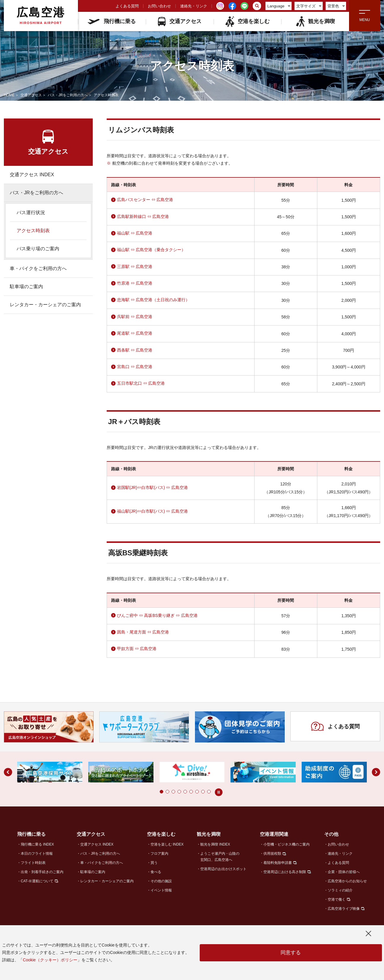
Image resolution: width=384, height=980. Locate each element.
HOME (9, 95)
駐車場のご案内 (26, 287)
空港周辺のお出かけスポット (223, 869)
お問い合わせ (159, 6)
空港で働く (337, 899)
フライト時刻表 (33, 863)
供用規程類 (272, 854)
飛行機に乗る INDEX (37, 844)
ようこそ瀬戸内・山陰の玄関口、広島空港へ (220, 857)
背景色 (336, 6)
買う (154, 863)
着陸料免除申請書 (278, 863)
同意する (291, 953)
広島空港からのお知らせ (347, 881)
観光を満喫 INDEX (215, 844)
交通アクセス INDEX (32, 175)
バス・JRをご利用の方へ (68, 95)
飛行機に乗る (112, 21)
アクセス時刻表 (33, 231)
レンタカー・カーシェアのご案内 (45, 305)
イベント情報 (161, 890)
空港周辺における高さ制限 (285, 872)
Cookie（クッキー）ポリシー (50, 960)
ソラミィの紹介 (340, 890)
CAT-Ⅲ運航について (37, 881)
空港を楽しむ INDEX (167, 844)
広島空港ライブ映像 (344, 909)
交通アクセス (180, 21)
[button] (161, 792)
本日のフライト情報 (37, 854)
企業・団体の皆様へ (344, 872)
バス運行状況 (31, 212)
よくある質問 (127, 6)
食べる (156, 872)
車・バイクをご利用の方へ (38, 268)
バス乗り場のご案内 (38, 249)
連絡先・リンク (194, 6)
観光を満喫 (315, 21)
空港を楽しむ (247, 21)
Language (279, 6)
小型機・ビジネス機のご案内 (287, 844)
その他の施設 (161, 881)
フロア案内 (159, 854)
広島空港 (41, 15)
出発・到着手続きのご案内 (42, 872)
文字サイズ (309, 6)
